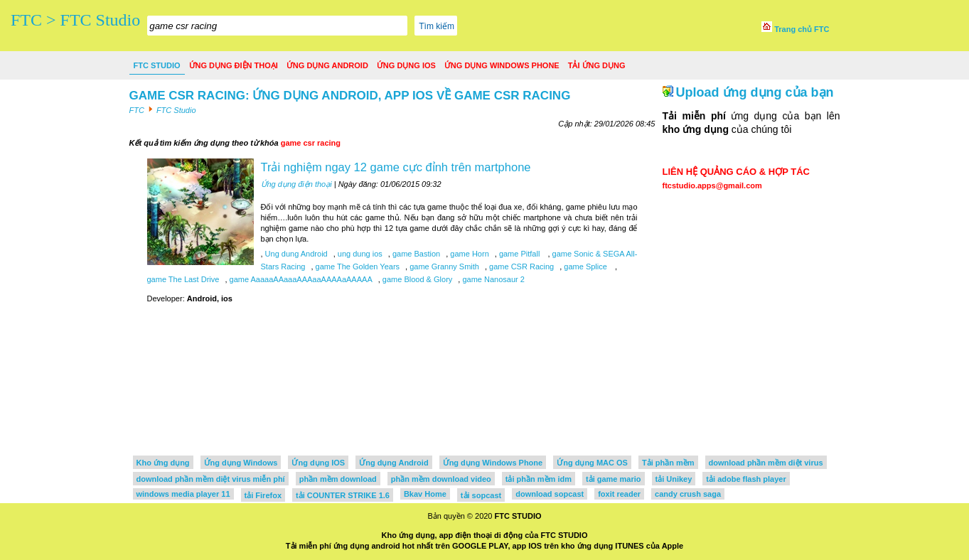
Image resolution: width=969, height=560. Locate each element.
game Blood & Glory (417, 279)
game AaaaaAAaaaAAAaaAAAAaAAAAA (299, 279)
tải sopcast (481, 495)
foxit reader (619, 494)
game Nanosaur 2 (492, 279)
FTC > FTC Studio (75, 20)
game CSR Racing (520, 266)
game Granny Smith (443, 266)
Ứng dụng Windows (241, 463)
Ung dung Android (295, 254)
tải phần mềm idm (539, 479)
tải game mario (614, 479)
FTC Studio (157, 65)
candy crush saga (688, 494)
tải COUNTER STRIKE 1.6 (343, 495)
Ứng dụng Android (327, 65)
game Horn (468, 254)
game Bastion (415, 254)
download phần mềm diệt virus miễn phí (211, 479)
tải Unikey (674, 479)
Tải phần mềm (668, 463)
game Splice (585, 266)
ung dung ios (359, 254)
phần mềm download (338, 479)
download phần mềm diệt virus (766, 463)
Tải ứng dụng (597, 65)
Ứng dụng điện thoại (234, 65)
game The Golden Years (357, 266)
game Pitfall (520, 254)
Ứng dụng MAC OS (592, 463)
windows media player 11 (183, 494)
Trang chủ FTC (795, 29)
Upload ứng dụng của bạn (755, 92)
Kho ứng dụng (163, 463)
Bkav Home (425, 494)
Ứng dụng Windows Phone (502, 65)
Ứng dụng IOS (406, 65)
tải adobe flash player (746, 479)
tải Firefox (263, 495)
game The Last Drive (183, 279)
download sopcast (550, 494)
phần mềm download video (441, 479)
